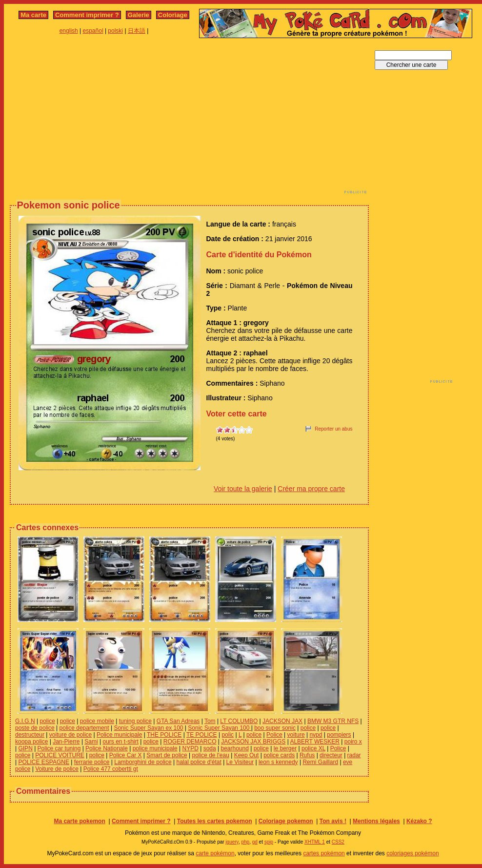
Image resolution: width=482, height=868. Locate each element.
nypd (316, 735)
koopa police (31, 742)
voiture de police (70, 735)
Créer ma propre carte (311, 489)
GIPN (25, 748)
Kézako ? (419, 821)
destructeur (30, 735)
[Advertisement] (145, 119)
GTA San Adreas (178, 721)
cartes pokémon (324, 853)
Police (274, 735)
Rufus (307, 755)
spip (269, 842)
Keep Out (247, 755)
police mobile (97, 721)
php (245, 842)
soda (210, 748)
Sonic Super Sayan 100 (219, 728)
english (69, 31)
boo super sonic (275, 728)
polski (115, 31)
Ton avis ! (333, 821)
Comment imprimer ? (87, 15)
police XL (313, 748)
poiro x (353, 742)
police (47, 721)
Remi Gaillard (320, 762)
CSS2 (338, 842)
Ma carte (33, 15)
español (93, 31)
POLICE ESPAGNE (43, 762)
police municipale (155, 748)
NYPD (190, 748)
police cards (279, 755)
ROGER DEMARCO (190, 742)
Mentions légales (376, 821)
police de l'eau (210, 755)
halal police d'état (199, 762)
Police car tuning (59, 748)
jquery (232, 842)
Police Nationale (107, 748)
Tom (210, 721)
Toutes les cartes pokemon (215, 821)
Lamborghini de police (143, 762)
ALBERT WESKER (315, 742)
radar (354, 755)
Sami (91, 742)
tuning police (135, 721)
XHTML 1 (315, 842)
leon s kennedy (278, 762)
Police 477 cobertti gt (111, 769)
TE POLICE (202, 735)
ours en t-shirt (120, 742)
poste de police (35, 728)
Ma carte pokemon (79, 821)
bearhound (234, 748)
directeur (331, 755)
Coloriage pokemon (286, 821)
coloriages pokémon (412, 853)
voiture (296, 735)
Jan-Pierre (66, 742)
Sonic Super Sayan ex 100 (148, 728)
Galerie (139, 15)
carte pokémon (215, 853)
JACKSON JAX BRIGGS (253, 742)
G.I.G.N (25, 721)
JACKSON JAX (282, 721)
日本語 (137, 31)
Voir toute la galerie (243, 489)
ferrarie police (92, 762)
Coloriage (173, 15)
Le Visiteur (240, 762)
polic (228, 735)
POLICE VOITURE (60, 755)
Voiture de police (57, 769)
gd (255, 842)
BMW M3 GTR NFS (333, 721)
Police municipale (119, 735)
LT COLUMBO (239, 721)
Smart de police (167, 755)
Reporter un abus (333, 429)
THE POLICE (164, 735)
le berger (285, 748)
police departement (84, 728)
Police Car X (126, 755)
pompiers (339, 735)
